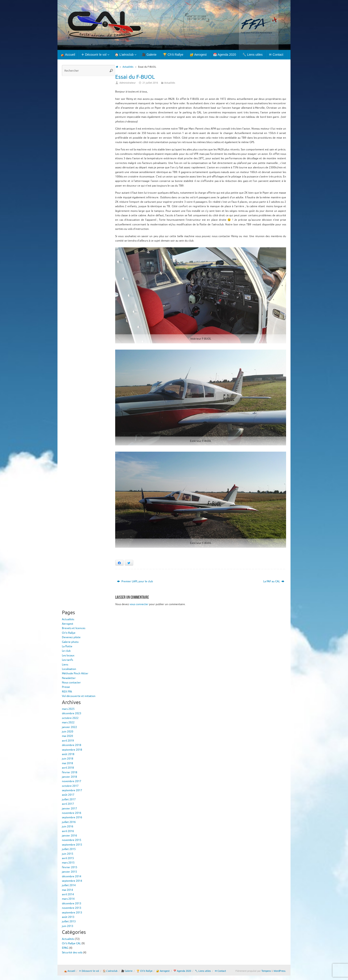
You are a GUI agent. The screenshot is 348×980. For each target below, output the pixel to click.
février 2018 (70, 772)
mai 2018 (67, 763)
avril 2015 (68, 858)
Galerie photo (70, 642)
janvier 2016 (69, 836)
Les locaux (68, 655)
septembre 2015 (72, 845)
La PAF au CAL (274, 581)
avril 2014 (68, 894)
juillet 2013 (69, 921)
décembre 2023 (72, 713)
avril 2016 (68, 831)
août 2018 (68, 754)
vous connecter (139, 604)
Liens (65, 665)
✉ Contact (220, 971)
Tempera (266, 971)
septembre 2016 (72, 817)
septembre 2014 (72, 881)
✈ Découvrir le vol (89, 971)
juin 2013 (68, 926)
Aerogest (68, 624)
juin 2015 (68, 854)
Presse (66, 687)
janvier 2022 (69, 727)
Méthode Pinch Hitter (75, 673)
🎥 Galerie (127, 971)
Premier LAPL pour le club (135, 581)
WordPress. (280, 971)
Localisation (69, 669)
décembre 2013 (72, 903)
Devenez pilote (71, 637)
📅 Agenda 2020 (182, 971)
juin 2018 (68, 759)
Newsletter (69, 678)
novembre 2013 (72, 908)
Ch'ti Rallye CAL (71, 943)
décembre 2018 (72, 745)
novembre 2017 (72, 781)
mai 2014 (67, 890)
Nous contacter (71, 683)
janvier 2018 (69, 777)
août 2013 (68, 917)
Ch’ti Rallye (69, 633)
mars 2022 (68, 722)
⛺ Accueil (70, 971)
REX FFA (67, 692)
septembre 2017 (72, 790)
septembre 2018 (72, 750)
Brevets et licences (74, 628)
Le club (66, 651)
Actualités (128, 67)
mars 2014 (68, 899)
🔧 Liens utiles (203, 971)
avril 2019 (68, 741)
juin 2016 (68, 827)
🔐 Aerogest (163, 971)
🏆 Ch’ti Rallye (144, 971)
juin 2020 (68, 732)
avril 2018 (68, 768)
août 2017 (68, 795)
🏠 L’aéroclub (110, 971)
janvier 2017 (69, 809)
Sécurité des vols (72, 952)
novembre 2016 (72, 813)
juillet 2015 (69, 849)
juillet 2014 (69, 885)
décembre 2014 (72, 876)
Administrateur (128, 83)
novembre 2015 (72, 840)
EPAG (65, 948)
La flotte (67, 646)
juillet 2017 (69, 799)
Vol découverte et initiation (79, 696)
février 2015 (70, 867)
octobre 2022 (70, 718)
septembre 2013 (72, 913)
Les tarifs (67, 660)
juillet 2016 (69, 822)
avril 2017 (68, 804)
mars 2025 (68, 709)
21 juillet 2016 (150, 83)
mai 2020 (67, 736)
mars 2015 (68, 863)
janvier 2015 (69, 872)
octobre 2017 (70, 786)
